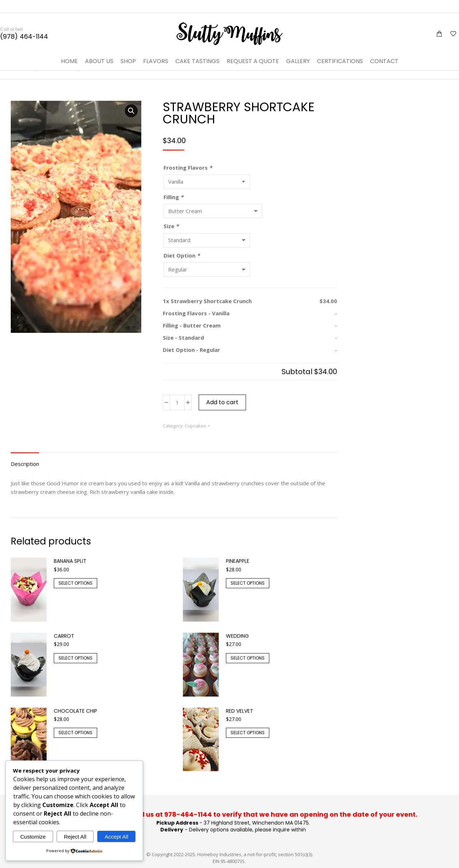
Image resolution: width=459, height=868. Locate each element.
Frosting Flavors (188, 168)
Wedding (237, 636)
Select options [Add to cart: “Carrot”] (75, 658)
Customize (33, 837)
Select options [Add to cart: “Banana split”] (75, 583)
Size (171, 226)
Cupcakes (195, 426)
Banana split (70, 561)
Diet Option (182, 255)
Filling (173, 197)
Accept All (117, 837)
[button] (131, 111)
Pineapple (238, 561)
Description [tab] (25, 464)
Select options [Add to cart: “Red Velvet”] (248, 733)
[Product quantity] (177, 402)
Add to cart (222, 402)
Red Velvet (240, 711)
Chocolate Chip (75, 711)
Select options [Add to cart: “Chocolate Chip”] (75, 733)
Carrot (64, 636)
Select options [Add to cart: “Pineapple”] (248, 583)
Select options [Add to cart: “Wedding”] (248, 658)
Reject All (75, 837)
